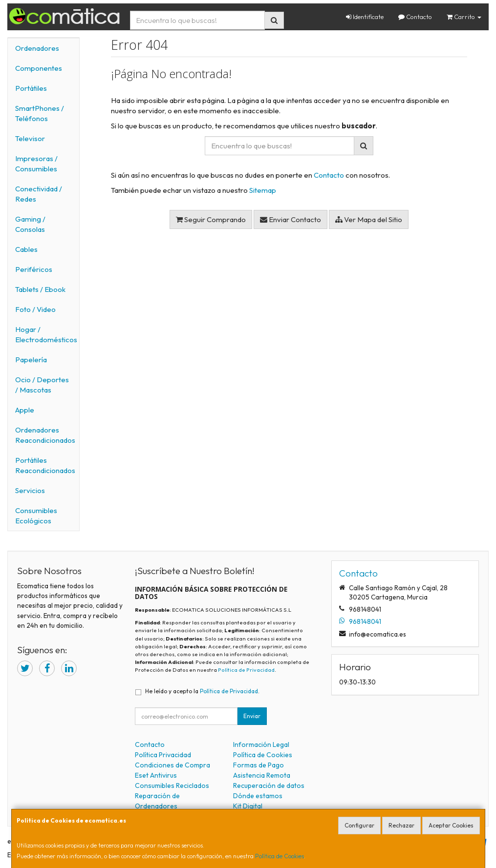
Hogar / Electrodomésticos (46, 334)
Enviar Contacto (291, 219)
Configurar (359, 825)
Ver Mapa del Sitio (369, 219)
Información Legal (261, 744)
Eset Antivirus (156, 775)
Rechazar (401, 825)
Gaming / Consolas (30, 224)
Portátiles (31, 88)
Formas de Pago (259, 765)
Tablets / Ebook (40, 289)
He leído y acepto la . (202, 691)
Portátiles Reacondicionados (45, 465)
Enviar (252, 716)
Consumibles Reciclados (172, 785)
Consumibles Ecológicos (36, 516)
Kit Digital (248, 806)
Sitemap (263, 190)
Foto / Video (35, 309)
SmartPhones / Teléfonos (40, 113)
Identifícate (365, 17)
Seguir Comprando (211, 219)
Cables (26, 249)
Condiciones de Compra (173, 765)
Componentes (39, 68)
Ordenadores (37, 48)
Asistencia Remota (262, 775)
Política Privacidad (163, 755)
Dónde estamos (258, 796)
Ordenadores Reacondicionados (45, 435)
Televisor (30, 138)
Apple (25, 410)
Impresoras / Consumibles (36, 164)
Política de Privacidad (246, 670)
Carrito (464, 17)
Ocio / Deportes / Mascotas (42, 385)
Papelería (31, 360)
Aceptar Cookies (451, 825)
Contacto (415, 17)
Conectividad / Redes (39, 194)
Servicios (30, 490)
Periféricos (34, 269)
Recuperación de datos (269, 785)
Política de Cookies (280, 856)
